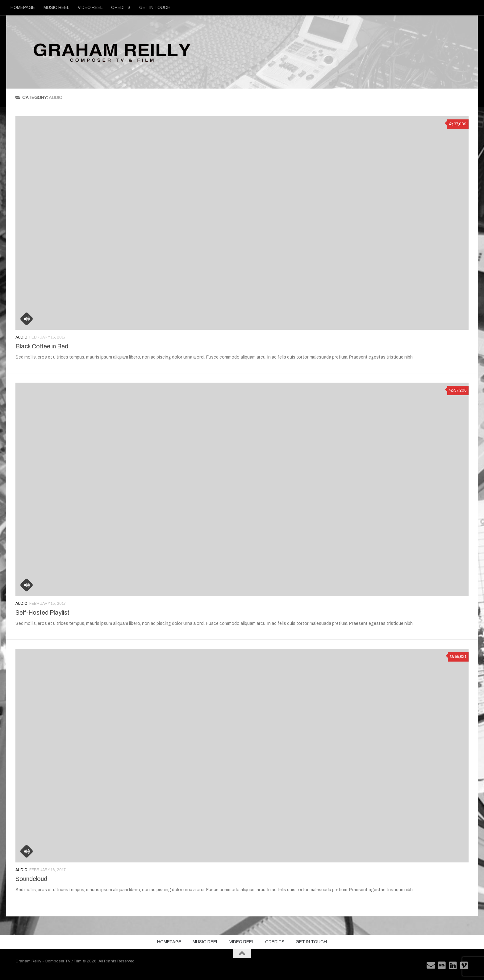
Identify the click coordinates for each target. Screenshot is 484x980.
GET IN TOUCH (155, 8)
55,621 (458, 657)
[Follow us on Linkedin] (453, 965)
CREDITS (121, 8)
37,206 (458, 390)
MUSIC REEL (56, 8)
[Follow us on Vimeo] (464, 965)
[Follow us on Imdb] (442, 965)
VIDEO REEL (90, 8)
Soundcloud (31, 879)
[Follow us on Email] (431, 965)
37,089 (458, 124)
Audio (21, 337)
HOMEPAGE (23, 8)
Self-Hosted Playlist (42, 613)
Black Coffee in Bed (42, 346)
